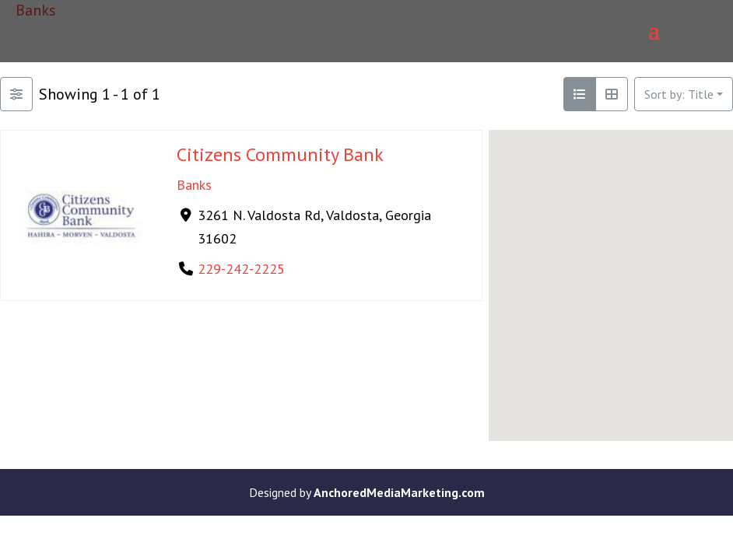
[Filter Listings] (16, 94)
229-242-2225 (241, 269)
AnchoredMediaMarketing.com (399, 492)
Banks (194, 185)
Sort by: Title (679, 94)
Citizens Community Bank (280, 154)
